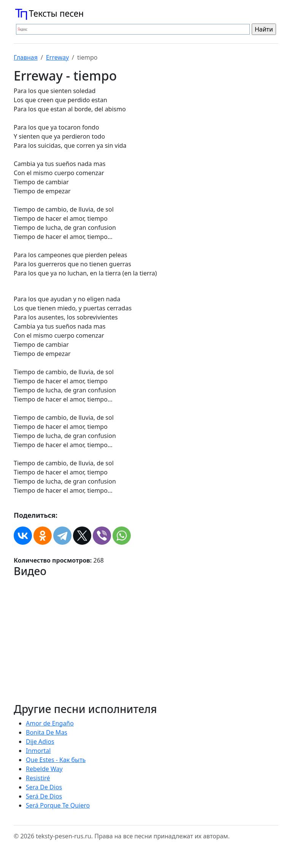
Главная (26, 57)
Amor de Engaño (50, 723)
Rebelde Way (44, 769)
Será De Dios (44, 796)
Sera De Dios (44, 787)
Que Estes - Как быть (56, 760)
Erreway (57, 57)
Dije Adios (40, 742)
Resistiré (38, 778)
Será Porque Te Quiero (58, 805)
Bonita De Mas (47, 732)
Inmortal (38, 751)
